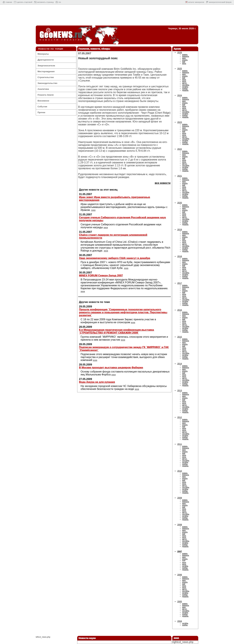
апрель (185, 60)
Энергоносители (46, 66)
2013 (180, 390)
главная (9, 2)
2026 (180, 52)
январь (185, 55)
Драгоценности (46, 60)
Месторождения (46, 71)
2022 (180, 149)
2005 (180, 601)
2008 (180, 525)
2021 (180, 176)
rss (60, 2)
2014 (180, 364)
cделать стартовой (24, 2)
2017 (180, 283)
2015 (180, 337)
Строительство (46, 77)
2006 (180, 575)
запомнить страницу (45, 2)
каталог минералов (196, 2)
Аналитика (43, 89)
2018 (180, 256)
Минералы (43, 54)
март (184, 58)
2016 (180, 310)
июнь (184, 63)
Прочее (41, 112)
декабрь (185, 90)
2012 (180, 417)
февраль (186, 56)
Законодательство (47, 83)
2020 (180, 203)
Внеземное (43, 101)
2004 (180, 621)
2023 (180, 122)
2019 (180, 229)
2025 (180, 69)
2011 (180, 444)
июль (184, 81)
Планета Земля (46, 95)
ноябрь (185, 89)
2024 (180, 95)
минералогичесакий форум (220, 2)
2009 (180, 498)
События (42, 107)
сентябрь (186, 85)
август (185, 83)
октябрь (185, 87)
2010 (180, 471)
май (184, 62)
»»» (93, 210)
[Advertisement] (117, 16)
